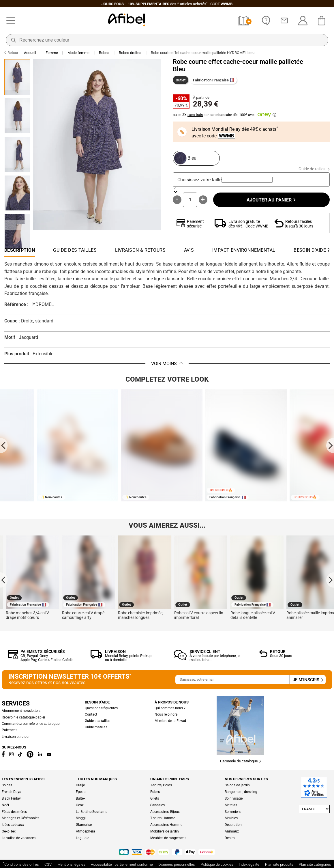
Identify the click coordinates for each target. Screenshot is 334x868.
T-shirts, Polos (161, 785)
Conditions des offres (21, 864)
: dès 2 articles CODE (167, 4)
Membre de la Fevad (170, 721)
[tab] (312, 252)
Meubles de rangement (168, 838)
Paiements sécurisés (43, 652)
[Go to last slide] (4, 445)
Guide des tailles (97, 721)
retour (25, 737)
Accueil (30, 53)
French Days (11, 792)
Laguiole (82, 838)
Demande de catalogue (241, 761)
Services (16, 703)
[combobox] (247, 180)
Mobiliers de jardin (165, 831)
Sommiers (233, 812)
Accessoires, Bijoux (165, 812)
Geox (80, 805)
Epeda (81, 792)
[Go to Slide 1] (17, 77)
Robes (104, 53)
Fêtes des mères (14, 812)
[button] (97, 145)
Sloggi (81, 818)
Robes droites (130, 53)
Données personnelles (177, 864)
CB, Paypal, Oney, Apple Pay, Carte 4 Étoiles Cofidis (47, 658)
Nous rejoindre (166, 714)
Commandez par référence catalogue (31, 724)
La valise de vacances (19, 838)
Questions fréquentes (101, 708)
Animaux (232, 831)
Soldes (7, 785)
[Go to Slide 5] (17, 232)
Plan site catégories (315, 864)
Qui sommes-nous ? (170, 708)
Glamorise (84, 825)
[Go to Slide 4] (17, 193)
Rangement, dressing (241, 792)
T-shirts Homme (163, 818)
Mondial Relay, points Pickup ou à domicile (128, 658)
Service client (205, 652)
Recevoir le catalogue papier (24, 717)
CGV (48, 864)
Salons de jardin (237, 785)
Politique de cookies (217, 864)
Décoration (233, 825)
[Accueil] (127, 20)
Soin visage (234, 798)
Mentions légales (71, 864)
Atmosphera (86, 831)
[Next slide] (330, 445)
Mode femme (78, 53)
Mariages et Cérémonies (20, 818)
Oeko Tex (9, 831)
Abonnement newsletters (21, 711)
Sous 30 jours (281, 656)
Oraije (80, 785)
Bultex (81, 798)
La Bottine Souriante (92, 812)
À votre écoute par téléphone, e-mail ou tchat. (215, 658)
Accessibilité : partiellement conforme (122, 864)
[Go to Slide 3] (17, 154)
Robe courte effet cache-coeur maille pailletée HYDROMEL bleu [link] (203, 53)
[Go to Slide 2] (17, 116)
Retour (278, 652)
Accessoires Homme (166, 825)
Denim (230, 838)
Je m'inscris (308, 680)
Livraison (115, 652)
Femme (52, 53)
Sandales (157, 805)
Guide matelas (96, 727)
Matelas (231, 805)
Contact (91, 714)
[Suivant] (17, 225)
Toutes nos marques (96, 779)
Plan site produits (279, 864)
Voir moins (164, 364)
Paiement (9, 730)
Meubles (231, 818)
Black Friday (11, 798)
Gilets (155, 798)
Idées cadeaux (13, 825)
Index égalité (249, 864)
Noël (5, 805)
